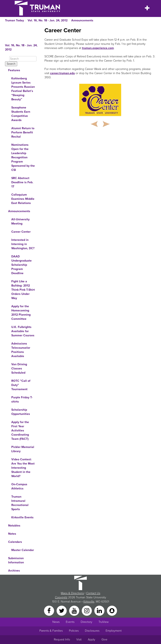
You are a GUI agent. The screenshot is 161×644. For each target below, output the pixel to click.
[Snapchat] (112, 610)
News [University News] (56, 622)
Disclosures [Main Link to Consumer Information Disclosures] (92, 631)
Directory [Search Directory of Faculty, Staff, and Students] (86, 622)
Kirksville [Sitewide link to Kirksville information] (89, 602)
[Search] (23, 59)
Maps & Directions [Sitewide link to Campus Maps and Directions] (72, 593)
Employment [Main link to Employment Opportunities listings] (114, 631)
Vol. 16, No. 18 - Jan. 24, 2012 (48, 20)
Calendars (15, 542)
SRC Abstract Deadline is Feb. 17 (22, 182)
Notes (12, 534)
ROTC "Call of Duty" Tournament (21, 385)
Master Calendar (23, 550)
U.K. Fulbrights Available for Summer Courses (23, 331)
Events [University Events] (70, 622)
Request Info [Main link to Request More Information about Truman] (62, 639)
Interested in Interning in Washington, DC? (23, 244)
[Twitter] (62, 610)
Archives (14, 571)
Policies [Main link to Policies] (74, 631)
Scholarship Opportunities (21, 412)
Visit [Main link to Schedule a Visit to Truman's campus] (79, 639)
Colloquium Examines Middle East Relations (23, 199)
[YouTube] (75, 610)
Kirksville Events (22, 517)
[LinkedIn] (100, 610)
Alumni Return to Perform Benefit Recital (23, 132)
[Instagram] (87, 610)
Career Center (21, 232)
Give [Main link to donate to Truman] (104, 639)
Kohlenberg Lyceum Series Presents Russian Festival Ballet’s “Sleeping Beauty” (23, 89)
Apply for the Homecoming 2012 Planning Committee (21, 313)
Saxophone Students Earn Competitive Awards (21, 114)
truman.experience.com (98, 48)
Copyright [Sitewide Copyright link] (61, 597)
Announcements (82, 20)
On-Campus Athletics (19, 486)
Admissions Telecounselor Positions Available (21, 350)
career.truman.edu (62, 73)
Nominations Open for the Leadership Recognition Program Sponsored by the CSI (23, 157)
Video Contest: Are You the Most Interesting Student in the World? (23, 468)
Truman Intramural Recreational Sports (20, 503)
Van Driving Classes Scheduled (19, 368)
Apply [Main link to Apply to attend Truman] (92, 639)
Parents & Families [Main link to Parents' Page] (51, 631)
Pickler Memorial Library (23, 449)
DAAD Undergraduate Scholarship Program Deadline (21, 265)
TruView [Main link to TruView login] (104, 622)
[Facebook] (49, 610)
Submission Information (16, 560)
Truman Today (14, 20)
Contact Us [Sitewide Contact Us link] (93, 593)
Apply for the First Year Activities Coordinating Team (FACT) (20, 430)
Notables (14, 526)
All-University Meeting (20, 221)
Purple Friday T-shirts (22, 399)
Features (14, 70)
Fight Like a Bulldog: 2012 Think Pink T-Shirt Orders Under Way (23, 290)
